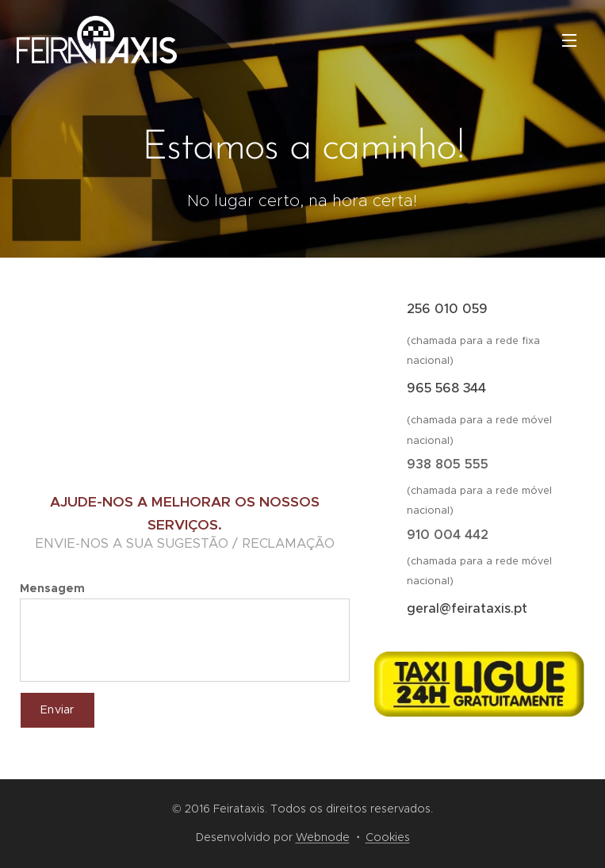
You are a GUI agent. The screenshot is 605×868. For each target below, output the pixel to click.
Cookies (388, 837)
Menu (569, 40)
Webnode (323, 837)
